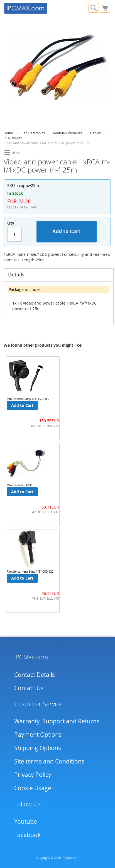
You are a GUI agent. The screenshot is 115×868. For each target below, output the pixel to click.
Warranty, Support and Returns (57, 721)
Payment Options (38, 735)
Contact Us (29, 688)
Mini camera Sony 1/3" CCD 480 (28, 399)
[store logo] (31, 8)
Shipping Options (38, 748)
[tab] (59, 275)
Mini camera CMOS (20, 485)
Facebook (27, 835)
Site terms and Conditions (49, 761)
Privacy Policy (33, 775)
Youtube (26, 821)
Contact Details (35, 675)
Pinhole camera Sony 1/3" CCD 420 (30, 572)
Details (16, 274)
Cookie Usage (33, 788)
